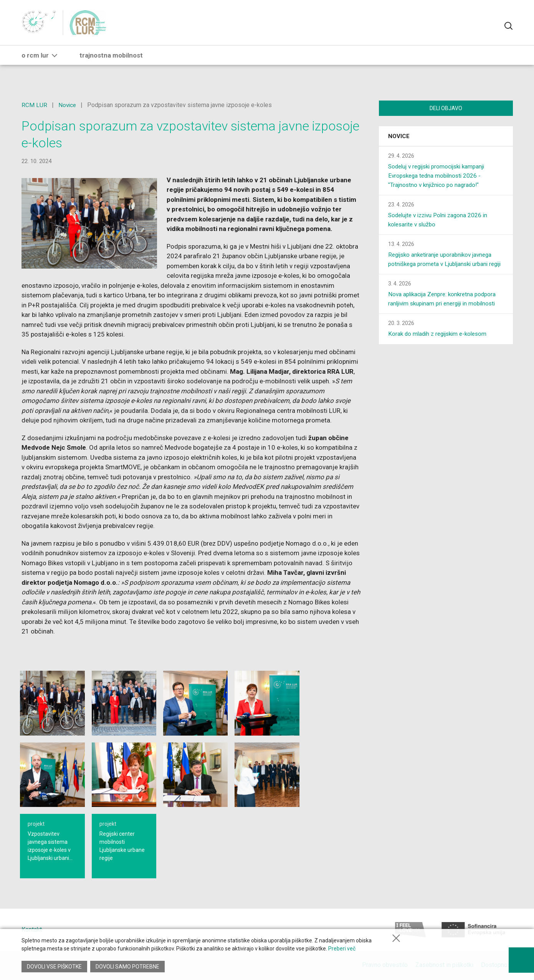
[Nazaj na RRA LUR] (43, 27)
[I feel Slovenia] (411, 930)
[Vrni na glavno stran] (90, 27)
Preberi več (342, 951)
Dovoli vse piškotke (54, 967)
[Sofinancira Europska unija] (473, 930)
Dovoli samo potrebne (128, 967)
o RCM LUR (41, 64)
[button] (55, 64)
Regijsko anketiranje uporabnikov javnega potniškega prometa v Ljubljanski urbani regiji (443, 265)
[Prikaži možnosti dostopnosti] (521, 957)
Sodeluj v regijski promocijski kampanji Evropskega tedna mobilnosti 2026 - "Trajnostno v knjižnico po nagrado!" (440, 177)
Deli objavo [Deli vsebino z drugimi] (446, 108)
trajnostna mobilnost (111, 64)
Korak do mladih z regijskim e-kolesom (441, 344)
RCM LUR (34, 105)
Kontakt (32, 930)
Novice (68, 105)
